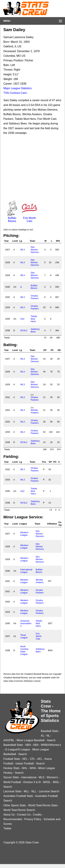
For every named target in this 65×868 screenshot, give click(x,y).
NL (48, 736)
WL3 (22, 250)
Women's (52, 777)
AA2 (22, 319)
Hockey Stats (11, 768)
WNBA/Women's (51, 745)
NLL (34, 791)
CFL (32, 759)
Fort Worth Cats (29, 218)
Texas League (24, 636)
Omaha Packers (35, 297)
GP (45, 350)
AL (42, 736)
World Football (12, 782)
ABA (36, 745)
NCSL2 (24, 330)
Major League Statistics (18, 88)
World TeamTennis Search (19, 810)
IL (21, 287)
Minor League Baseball (31, 740)
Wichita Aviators (35, 411)
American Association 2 (26, 623)
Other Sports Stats (15, 805)
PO (55, 462)
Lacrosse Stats (12, 791)
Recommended (13, 819)
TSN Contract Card (15, 93)
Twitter (7, 828)
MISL (56, 782)
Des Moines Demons (35, 250)
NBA (28, 745)
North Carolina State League (24, 650)
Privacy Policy (33, 819)
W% (58, 241)
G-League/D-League (18, 749)
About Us (9, 815)
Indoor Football (25, 763)
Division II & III (32, 782)
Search (51, 740)
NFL (25, 759)
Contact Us (24, 815)
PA (52, 350)
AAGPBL (9, 740)
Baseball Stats (50, 731)
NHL (24, 768)
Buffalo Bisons (12, 218)
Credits (37, 815)
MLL (26, 791)
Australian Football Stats (18, 796)
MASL (47, 782)
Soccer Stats (11, 777)
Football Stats (12, 759)
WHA (33, 768)
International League (26, 571)
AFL (40, 759)
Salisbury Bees (35, 330)
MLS (41, 777)
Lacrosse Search (49, 791)
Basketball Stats (13, 745)
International (29, 777)
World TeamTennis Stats (43, 805)
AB (59, 350)
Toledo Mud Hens (34, 319)
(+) (32, 395)
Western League (24, 534)
